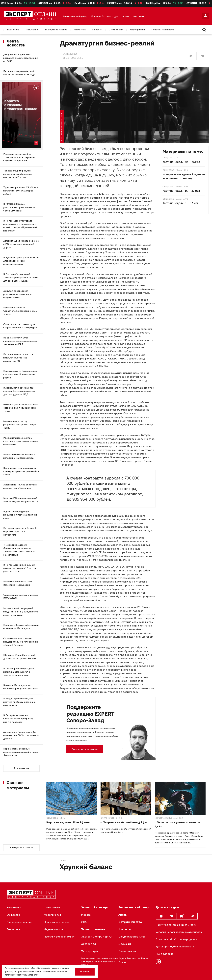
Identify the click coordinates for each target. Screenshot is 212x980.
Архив (126, 16)
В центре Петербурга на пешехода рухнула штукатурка (20, 687)
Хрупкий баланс (86, 867)
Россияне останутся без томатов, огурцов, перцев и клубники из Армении (19, 157)
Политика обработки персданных (177, 939)
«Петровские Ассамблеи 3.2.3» (124, 822)
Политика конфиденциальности (176, 925)
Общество (32, 30)
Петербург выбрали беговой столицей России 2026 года (19, 73)
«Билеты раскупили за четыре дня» (177, 824)
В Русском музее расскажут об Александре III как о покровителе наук (21, 261)
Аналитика (80, 30)
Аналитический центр (75, 16)
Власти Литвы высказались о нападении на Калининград (19, 456)
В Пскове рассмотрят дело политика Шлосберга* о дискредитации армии (19, 672)
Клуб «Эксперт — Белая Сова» (133, 960)
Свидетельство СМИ (132, 937)
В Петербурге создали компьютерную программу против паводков (18, 719)
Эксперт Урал (90, 951)
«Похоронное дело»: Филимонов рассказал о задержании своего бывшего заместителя (19, 550)
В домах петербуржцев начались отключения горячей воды (20, 515)
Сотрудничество (130, 922)
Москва (86, 915)
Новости (97, 30)
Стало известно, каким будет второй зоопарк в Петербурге (20, 326)
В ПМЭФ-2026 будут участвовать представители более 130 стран (19, 207)
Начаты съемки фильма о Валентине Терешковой (18, 583)
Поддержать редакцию (85, 749)
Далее (63, 860)
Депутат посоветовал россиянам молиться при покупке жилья (17, 294)
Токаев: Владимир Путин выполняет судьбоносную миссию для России (18, 174)
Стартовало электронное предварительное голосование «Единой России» (21, 642)
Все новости (21, 768)
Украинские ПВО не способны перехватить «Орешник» (20, 486)
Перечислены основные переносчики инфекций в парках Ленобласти (21, 752)
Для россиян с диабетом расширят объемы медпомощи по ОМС (21, 58)
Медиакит (125, 944)
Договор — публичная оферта (175, 947)
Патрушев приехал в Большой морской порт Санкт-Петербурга (20, 532)
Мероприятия (137, 30)
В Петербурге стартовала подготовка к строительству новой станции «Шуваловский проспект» (20, 226)
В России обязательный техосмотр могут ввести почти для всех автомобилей (21, 278)
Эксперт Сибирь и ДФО (96, 937)
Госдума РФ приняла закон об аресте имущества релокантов (21, 500)
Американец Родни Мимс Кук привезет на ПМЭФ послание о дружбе (21, 735)
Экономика (13, 30)
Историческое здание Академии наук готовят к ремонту (184, 176)
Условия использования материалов (179, 932)
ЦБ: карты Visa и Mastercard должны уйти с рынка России (20, 657)
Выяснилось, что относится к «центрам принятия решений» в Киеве (21, 471)
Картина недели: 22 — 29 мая (181, 162)
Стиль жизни (116, 30)
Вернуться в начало (22, 848)
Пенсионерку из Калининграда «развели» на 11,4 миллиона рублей (20, 374)
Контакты (138, 16)
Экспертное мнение (56, 30)
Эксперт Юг (89, 944)
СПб (84, 922)
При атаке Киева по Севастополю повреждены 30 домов (20, 311)
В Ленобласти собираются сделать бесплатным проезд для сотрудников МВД (19, 391)
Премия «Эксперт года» (105, 16)
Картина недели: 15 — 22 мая (181, 191)
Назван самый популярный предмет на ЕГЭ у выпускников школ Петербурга (21, 612)
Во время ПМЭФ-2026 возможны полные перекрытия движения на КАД (20, 341)
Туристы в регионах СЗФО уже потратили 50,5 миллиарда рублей (21, 191)
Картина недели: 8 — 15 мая (180, 203)
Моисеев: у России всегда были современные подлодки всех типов (21, 408)
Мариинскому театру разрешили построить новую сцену (20, 425)
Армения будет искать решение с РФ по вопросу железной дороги (21, 244)
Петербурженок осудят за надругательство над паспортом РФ (18, 358)
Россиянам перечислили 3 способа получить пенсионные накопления (21, 441)
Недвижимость (54, 929)
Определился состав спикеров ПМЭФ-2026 (21, 597)
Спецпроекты (127, 951)
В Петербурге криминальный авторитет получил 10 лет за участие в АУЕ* (20, 568)
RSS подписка (164, 954)
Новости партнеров (163, 30)
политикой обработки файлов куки (21, 975)
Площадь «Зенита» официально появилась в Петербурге (21, 627)
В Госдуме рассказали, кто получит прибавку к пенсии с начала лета (19, 702)
